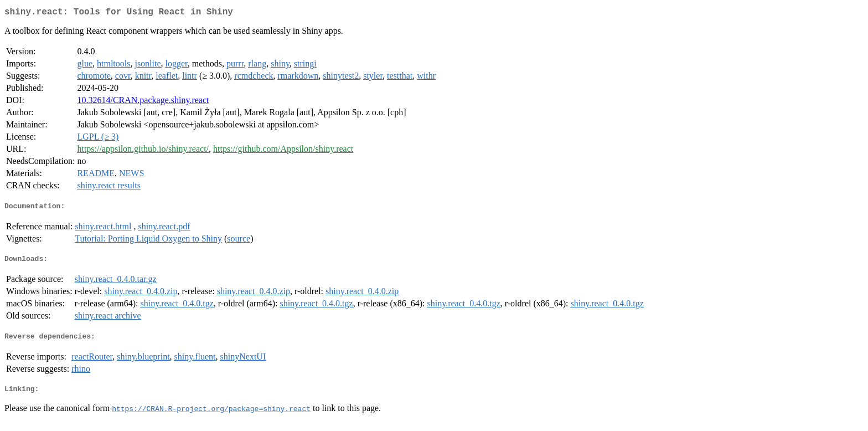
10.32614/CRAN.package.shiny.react (143, 102)
